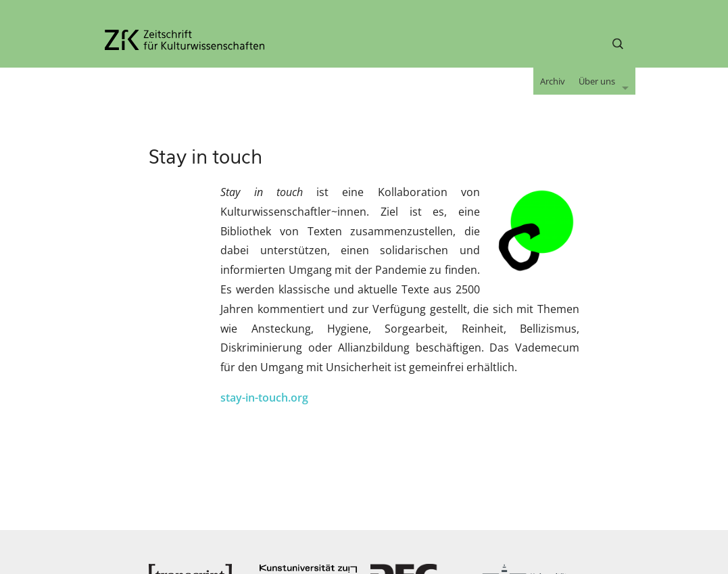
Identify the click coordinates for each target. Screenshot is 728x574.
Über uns (597, 81)
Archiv (553, 81)
